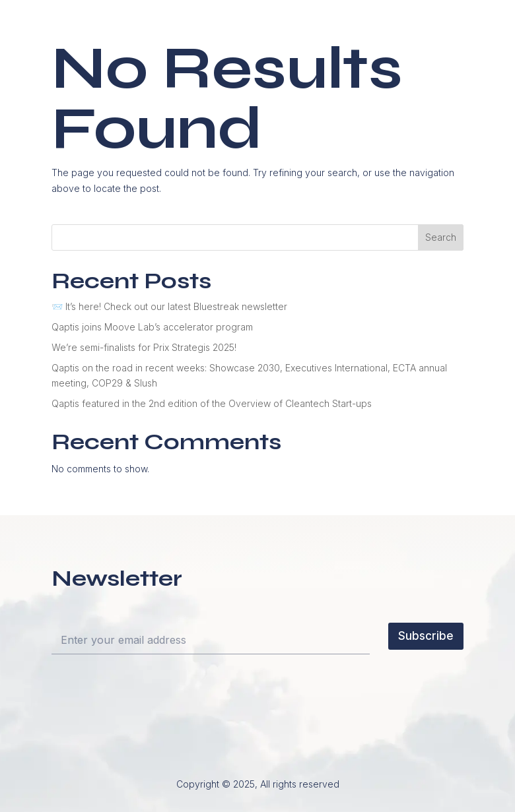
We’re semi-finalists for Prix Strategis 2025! (144, 347)
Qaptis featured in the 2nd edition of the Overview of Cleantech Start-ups (212, 403)
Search (441, 237)
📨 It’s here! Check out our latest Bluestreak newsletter (169, 306)
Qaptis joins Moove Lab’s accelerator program (152, 327)
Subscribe (426, 636)
